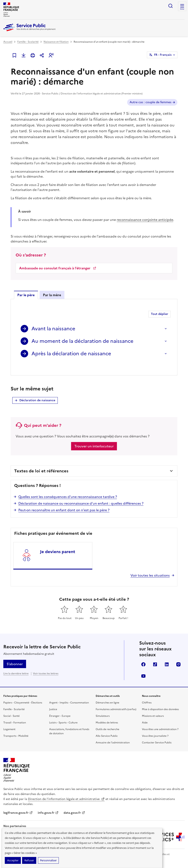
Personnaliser (48, 860)
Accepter (13, 860)
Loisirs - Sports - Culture (63, 714)
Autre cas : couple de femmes (150, 102)
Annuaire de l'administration (113, 734)
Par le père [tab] (26, 295)
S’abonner (15, 656)
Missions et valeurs (153, 708)
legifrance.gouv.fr (18, 805)
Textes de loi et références (41, 463)
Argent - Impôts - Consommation (69, 695)
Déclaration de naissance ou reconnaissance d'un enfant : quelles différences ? (81, 495)
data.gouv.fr (74, 805)
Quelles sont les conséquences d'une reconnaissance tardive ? (68, 489)
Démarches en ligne (107, 695)
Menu (182, 9)
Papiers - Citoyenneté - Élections (23, 695)
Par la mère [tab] (52, 295)
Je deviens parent (58, 544)
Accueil (8, 42)
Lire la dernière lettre (16, 665)
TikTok (155, 656)
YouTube (143, 668)
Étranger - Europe (60, 708)
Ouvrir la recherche (170, 6)
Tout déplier (160, 314)
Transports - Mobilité (16, 728)
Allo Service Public (107, 728)
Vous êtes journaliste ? (155, 728)
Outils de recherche (107, 721)
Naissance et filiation (56, 42)
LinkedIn (167, 656)
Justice (53, 701)
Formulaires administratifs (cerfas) (116, 701)
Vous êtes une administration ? (160, 721)
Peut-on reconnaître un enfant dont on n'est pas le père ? (64, 502)
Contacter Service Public (157, 734)
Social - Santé (11, 708)
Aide (145, 714)
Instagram (178, 656)
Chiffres (147, 695)
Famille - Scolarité (28, 42)
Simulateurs (103, 708)
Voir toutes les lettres (46, 665)
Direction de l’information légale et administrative (66, 791)
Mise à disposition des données (160, 701)
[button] (51, 55)
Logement (9, 721)
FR (163, 55)
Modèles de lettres (107, 714)
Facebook (143, 656)
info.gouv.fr (48, 805)
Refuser (29, 860)
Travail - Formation (15, 714)
